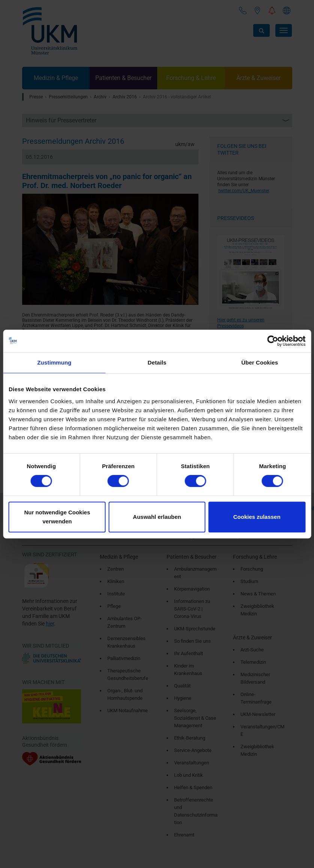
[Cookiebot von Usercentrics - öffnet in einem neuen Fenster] (273, 341)
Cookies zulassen (257, 517)
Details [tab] (157, 362)
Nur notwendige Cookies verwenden (57, 517)
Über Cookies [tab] (260, 362)
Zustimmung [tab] (54, 362)
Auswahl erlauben (157, 517)
